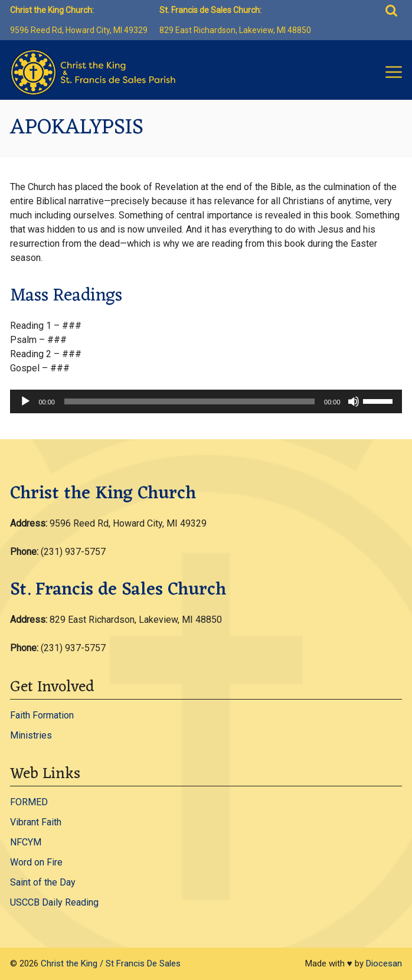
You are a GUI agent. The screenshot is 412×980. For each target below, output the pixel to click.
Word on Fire (36, 862)
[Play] (25, 401)
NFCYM (26, 842)
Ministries (31, 735)
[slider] (189, 401)
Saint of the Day (43, 882)
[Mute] (354, 401)
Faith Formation (42, 715)
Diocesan (384, 963)
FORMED (29, 802)
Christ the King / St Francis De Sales (111, 963)
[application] (206, 401)
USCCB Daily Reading (54, 902)
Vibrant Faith (36, 822)
